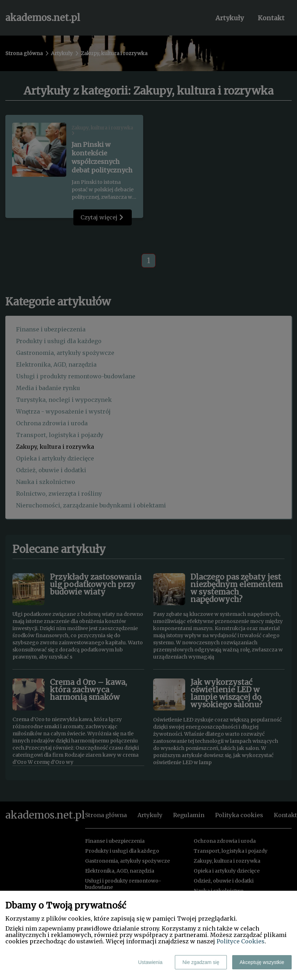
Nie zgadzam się (201, 962)
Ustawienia (150, 962)
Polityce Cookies (241, 941)
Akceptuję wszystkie (262, 962)
